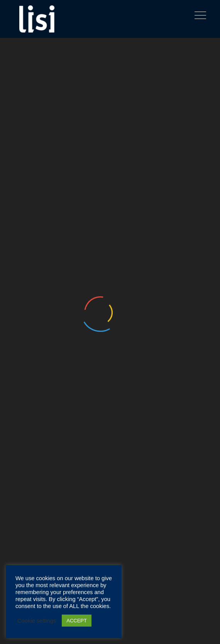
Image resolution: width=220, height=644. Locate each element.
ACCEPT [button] (77, 621)
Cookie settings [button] (37, 621)
